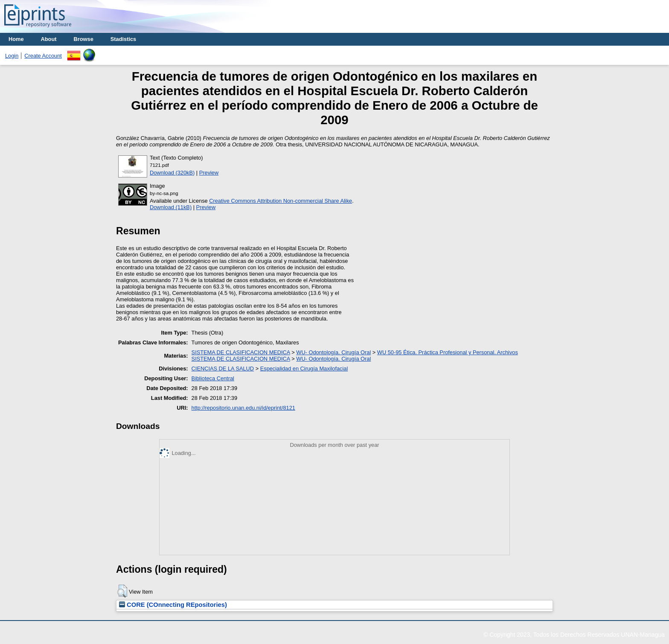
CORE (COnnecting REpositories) (173, 605)
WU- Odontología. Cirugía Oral (333, 352)
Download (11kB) (171, 207)
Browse (84, 39)
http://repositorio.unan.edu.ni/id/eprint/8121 (243, 408)
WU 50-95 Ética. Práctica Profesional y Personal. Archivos (448, 352)
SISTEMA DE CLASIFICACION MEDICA (241, 352)
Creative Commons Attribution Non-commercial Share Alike (281, 201)
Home (16, 39)
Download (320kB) (172, 173)
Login (12, 56)
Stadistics (123, 39)
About (49, 39)
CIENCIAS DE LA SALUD (223, 369)
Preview (209, 173)
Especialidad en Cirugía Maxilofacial (304, 369)
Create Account (43, 56)
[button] (122, 591)
